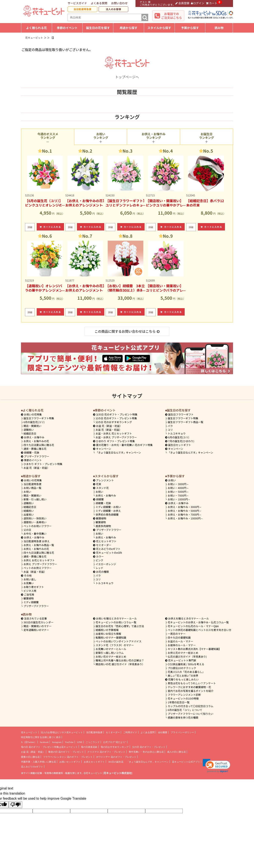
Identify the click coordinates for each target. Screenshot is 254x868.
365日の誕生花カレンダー (38, 622)
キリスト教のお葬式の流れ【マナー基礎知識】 (194, 649)
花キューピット (29, 732)
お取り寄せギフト (34, 587)
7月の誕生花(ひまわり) (180, 441)
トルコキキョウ (177, 433)
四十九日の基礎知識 (179, 637)
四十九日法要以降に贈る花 (39, 445)
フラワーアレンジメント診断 (184, 695)
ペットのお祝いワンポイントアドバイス (119, 641)
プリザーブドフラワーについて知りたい (190, 714)
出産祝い (29, 514)
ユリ (170, 430)
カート (212, 3)
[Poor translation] (15, 805)
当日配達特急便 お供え (37, 541)
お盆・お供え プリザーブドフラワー (116, 437)
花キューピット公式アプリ (186, 762)
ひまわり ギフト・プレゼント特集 (43, 464)
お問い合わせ (119, 3)
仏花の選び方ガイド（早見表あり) (187, 656)
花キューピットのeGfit (108, 553)
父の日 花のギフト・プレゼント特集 (116, 418)
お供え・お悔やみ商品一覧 (39, 545)
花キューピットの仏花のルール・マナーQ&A (193, 626)
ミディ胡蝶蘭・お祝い (108, 507)
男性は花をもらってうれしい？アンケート (192, 683)
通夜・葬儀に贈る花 (35, 449)
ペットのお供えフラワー (38, 568)
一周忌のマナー (177, 634)
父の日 (27, 530)
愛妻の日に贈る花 (30, 757)
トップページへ (127, 74)
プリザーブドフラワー (35, 456)
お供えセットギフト (94, 762)
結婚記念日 (30, 433)
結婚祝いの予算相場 (107, 630)
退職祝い (29, 430)
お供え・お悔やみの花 (36, 441)
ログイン (198, 3)
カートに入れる (50, 227)
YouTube (69, 742)
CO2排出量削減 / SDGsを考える (186, 664)
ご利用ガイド (130, 732)
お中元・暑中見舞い (35, 533)
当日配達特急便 (82, 9)
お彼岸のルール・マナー (182, 645)
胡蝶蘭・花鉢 (30, 452)
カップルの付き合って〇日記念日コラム (190, 706)
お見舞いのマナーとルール (111, 649)
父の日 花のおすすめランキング (114, 422)
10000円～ (179, 499)
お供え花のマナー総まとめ (183, 653)
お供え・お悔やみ (34, 437)
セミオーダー (102, 545)
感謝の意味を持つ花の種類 (183, 717)
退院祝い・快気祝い (35, 518)
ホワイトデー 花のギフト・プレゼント (116, 757)
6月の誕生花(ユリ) (34, 422)
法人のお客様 (113, 9)
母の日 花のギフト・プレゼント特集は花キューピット (49, 747)
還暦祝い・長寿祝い (35, 522)
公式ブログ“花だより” (115, 742)
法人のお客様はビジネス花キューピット (62, 732)
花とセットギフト (105, 541)
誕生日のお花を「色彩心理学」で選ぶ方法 (120, 626)
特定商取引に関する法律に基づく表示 (41, 737)
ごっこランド (93, 742)
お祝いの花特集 (33, 414)
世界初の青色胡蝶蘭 (107, 514)
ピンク (99, 560)
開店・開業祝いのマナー (38, 626)
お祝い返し (30, 579)
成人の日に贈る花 (176, 752)
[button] (217, 766)
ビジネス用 (30, 591)
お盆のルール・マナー (180, 641)
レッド (99, 568)
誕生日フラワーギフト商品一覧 (186, 422)
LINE (80, 742)
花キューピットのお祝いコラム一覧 (116, 622)
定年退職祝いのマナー (36, 630)
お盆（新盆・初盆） (35, 572)
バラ (170, 426)
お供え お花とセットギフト (39, 560)
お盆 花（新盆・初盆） (37, 468)
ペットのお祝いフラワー (38, 526)
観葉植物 (29, 598)
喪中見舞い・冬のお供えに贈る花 (146, 752)
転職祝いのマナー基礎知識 (111, 637)
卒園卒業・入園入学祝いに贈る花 (38, 762)
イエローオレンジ (106, 564)
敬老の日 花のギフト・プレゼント (66, 752)
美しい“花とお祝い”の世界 (183, 675)
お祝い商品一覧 (32, 488)
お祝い (27, 492)
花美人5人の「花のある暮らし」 (186, 672)
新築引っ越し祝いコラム (110, 653)
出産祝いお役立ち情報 (108, 634)
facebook (44, 742)
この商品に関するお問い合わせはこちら (127, 331)
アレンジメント (103, 480)
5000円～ (178, 492)
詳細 (30, 227)
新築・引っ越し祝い (35, 499)
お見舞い (29, 583)
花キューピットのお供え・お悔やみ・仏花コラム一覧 (198, 622)
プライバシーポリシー (182, 732)
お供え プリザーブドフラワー (40, 564)
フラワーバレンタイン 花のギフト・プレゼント (68, 757)
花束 (97, 484)
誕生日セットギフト (178, 445)
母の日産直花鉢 (89, 747)
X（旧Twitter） (29, 742)
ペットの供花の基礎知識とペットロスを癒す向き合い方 (200, 630)
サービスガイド (77, 3)
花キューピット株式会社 (118, 773)
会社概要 (163, 732)
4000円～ (178, 488)
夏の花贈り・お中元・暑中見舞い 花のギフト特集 (123, 445)
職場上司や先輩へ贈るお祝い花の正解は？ (120, 660)
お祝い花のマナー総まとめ (111, 656)
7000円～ (178, 495)
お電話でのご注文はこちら (172, 16)
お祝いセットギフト (70, 762)
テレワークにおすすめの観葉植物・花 (189, 687)
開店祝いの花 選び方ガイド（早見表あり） (120, 664)
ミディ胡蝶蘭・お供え (108, 511)
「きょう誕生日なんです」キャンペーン (118, 452)
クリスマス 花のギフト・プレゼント (106, 752)
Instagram (57, 742)
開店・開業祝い (32, 426)
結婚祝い (29, 511)
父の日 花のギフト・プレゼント (149, 747)
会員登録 (182, 3)
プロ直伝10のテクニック (182, 668)
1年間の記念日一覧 (179, 702)
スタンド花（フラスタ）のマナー (115, 645)
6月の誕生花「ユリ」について (185, 710)
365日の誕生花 (116, 762)
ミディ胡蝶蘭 (31, 602)
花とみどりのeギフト (107, 549)
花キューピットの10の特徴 (183, 698)
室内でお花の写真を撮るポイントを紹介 (191, 691)
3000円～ (178, 484)
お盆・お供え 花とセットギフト (114, 433)
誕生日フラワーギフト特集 (39, 418)
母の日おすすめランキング (115, 747)
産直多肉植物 (103, 526)
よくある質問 (99, 3)
